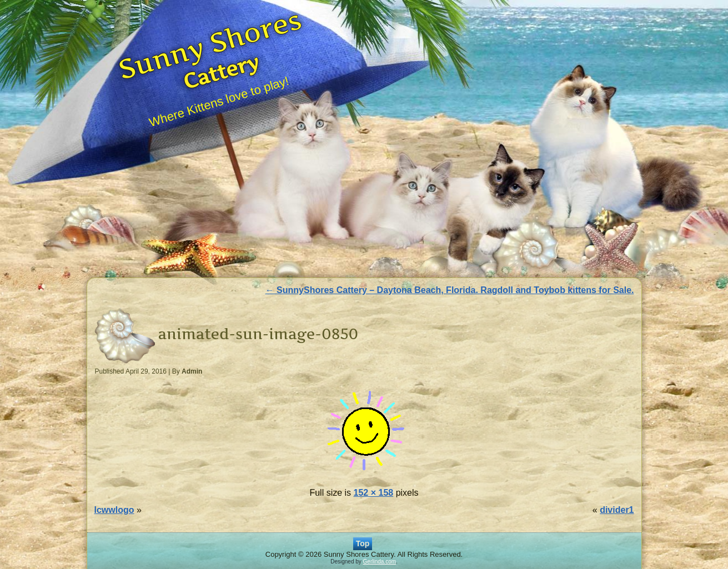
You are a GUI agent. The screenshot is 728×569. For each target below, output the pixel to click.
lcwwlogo (114, 510)
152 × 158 (374, 493)
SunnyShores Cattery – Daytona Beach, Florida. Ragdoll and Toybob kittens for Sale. (450, 290)
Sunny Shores (210, 44)
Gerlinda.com (380, 562)
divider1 (617, 510)
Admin (192, 371)
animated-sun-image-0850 (258, 334)
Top (363, 543)
